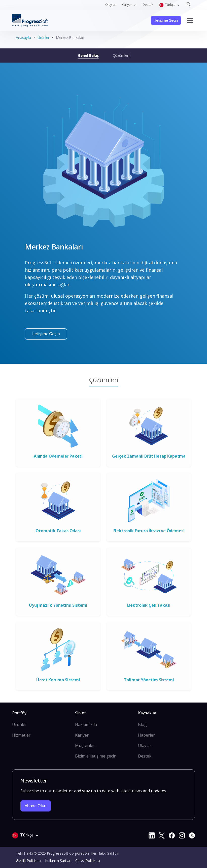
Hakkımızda (86, 724)
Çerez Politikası (88, 861)
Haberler (146, 735)
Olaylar (110, 5)
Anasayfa (23, 37)
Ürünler (43, 37)
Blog (142, 724)
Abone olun (36, 806)
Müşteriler (85, 745)
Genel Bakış (88, 55)
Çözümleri (121, 55)
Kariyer (82, 735)
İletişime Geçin (166, 20)
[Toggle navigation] (190, 20)
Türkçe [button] (168, 5)
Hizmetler (21, 735)
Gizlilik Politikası (28, 861)
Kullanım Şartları (58, 861)
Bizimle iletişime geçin (96, 756)
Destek (148, 5)
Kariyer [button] (127, 5)
